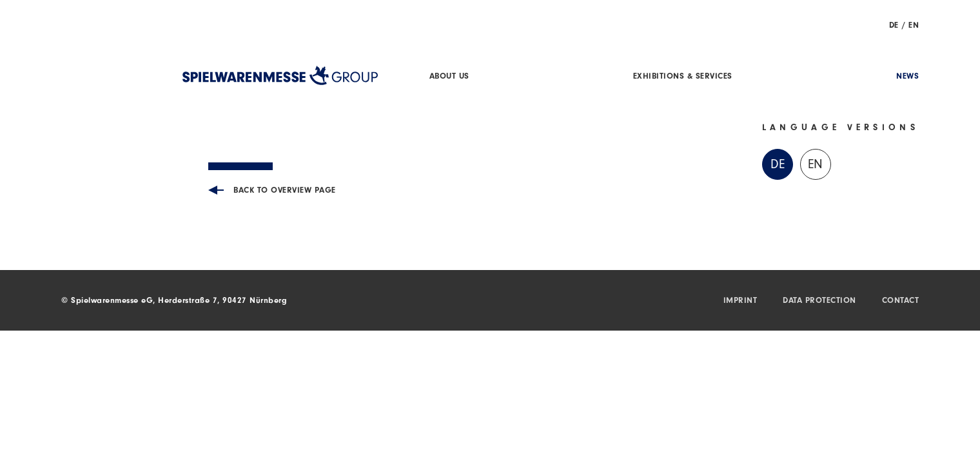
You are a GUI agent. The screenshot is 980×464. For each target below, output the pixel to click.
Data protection (819, 301)
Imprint (740, 301)
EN (914, 26)
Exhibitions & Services (683, 77)
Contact (901, 301)
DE (894, 26)
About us (449, 77)
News (907, 77)
